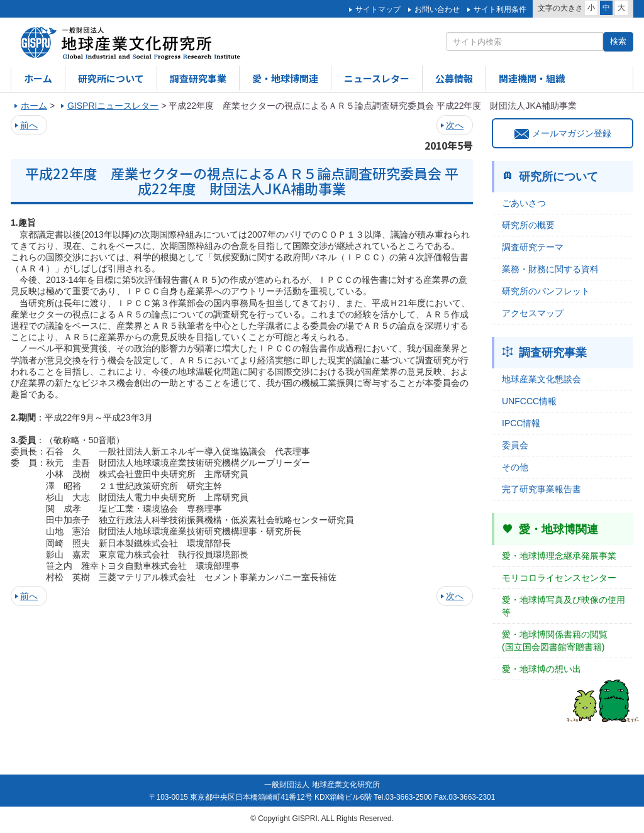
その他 (515, 467)
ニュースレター (377, 78)
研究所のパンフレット (546, 291)
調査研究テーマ (533, 247)
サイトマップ (378, 9)
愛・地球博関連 (285, 78)
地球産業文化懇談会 (541, 379)
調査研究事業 (198, 78)
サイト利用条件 (500, 9)
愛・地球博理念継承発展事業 (559, 556)
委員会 (515, 445)
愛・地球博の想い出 (541, 669)
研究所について (111, 78)
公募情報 (454, 78)
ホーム (38, 78)
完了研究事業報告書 (541, 489)
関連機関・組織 (532, 78)
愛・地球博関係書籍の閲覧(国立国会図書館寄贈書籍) (555, 641)
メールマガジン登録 (563, 133)
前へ (29, 125)
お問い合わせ (437, 9)
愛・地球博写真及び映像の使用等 (563, 606)
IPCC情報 (521, 423)
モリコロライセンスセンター (559, 578)
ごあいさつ (524, 203)
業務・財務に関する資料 (550, 269)
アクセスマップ (533, 313)
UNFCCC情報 (529, 401)
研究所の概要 (528, 225)
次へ (455, 125)
